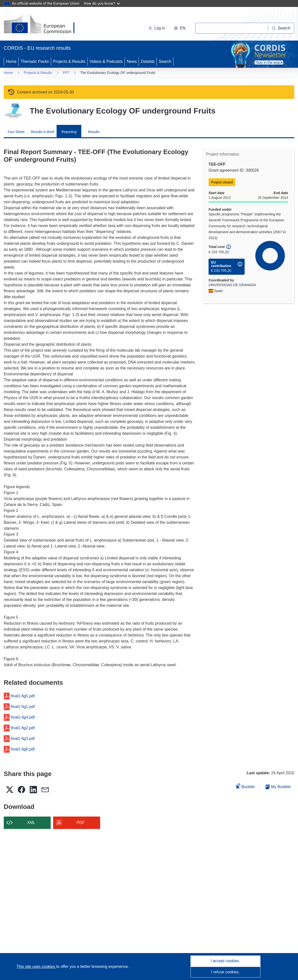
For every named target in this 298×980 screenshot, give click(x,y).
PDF (81, 823)
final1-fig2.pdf (23, 728)
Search (165, 61)
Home (11, 61)
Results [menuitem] (94, 132)
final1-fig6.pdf (23, 749)
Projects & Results (69, 61)
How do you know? (102, 3)
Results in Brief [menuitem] (43, 132)
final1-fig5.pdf (23, 696)
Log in (157, 28)
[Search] (281, 28)
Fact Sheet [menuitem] (16, 132)
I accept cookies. (225, 961)
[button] (180, 28)
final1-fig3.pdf (23, 739)
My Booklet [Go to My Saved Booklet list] (278, 787)
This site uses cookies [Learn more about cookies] (36, 967)
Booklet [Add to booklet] (246, 786)
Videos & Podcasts (106, 61)
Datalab (148, 61)
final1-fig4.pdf (23, 717)
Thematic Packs (35, 61)
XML (31, 823)
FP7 (66, 73)
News (132, 61)
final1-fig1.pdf (23, 707)
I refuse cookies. (225, 972)
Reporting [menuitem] (69, 132)
